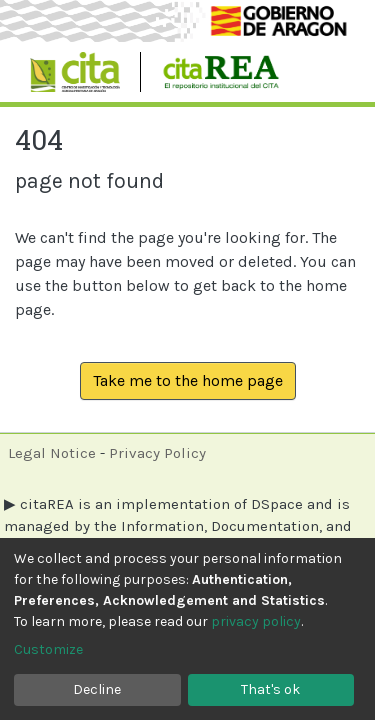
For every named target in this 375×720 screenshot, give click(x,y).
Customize (48, 649)
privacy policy (256, 621)
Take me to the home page (188, 380)
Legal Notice (52, 453)
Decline (97, 689)
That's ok (270, 689)
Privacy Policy (157, 453)
